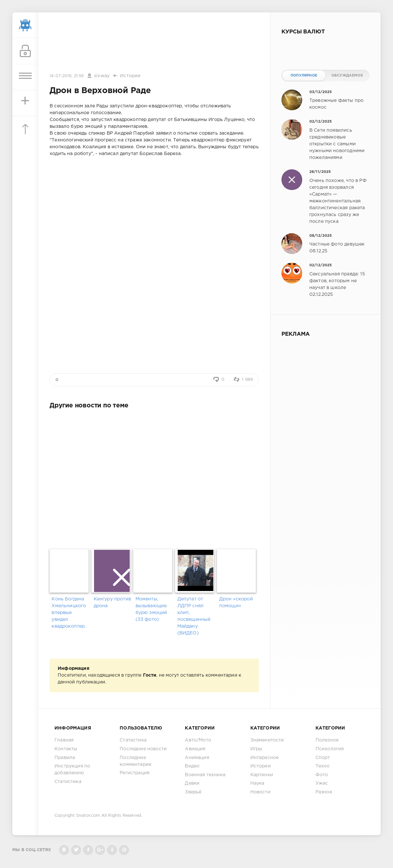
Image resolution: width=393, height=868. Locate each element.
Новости (260, 792)
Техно (323, 766)
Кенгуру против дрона (112, 603)
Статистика (68, 782)
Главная (64, 740)
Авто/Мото (198, 740)
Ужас (322, 783)
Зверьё (193, 792)
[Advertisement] (154, 43)
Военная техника (205, 775)
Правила (65, 758)
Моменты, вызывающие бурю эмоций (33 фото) (151, 609)
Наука (257, 783)
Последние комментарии (136, 761)
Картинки (262, 775)
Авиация (195, 749)
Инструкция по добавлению (72, 770)
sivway (102, 76)
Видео (192, 766)
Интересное (265, 758)
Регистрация (135, 773)
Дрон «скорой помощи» (236, 603)
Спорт (323, 758)
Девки (192, 783)
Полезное (327, 740)
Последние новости (143, 749)
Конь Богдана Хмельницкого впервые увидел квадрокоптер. (69, 613)
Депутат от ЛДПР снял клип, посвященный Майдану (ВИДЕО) (194, 616)
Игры (256, 749)
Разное (324, 792)
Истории (130, 76)
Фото (322, 775)
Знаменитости (267, 740)
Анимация (197, 758)
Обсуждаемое (347, 76)
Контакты (66, 749)
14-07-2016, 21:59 (67, 76)
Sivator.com (88, 816)
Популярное (304, 76)
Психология (330, 749)
